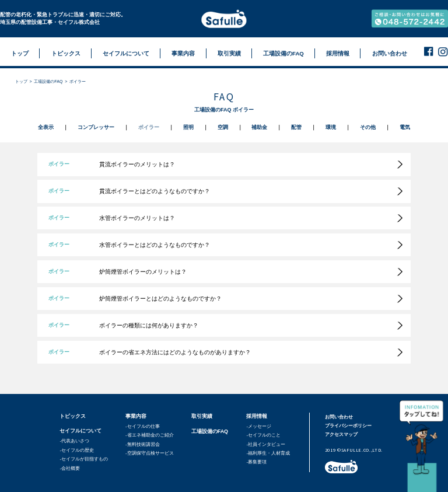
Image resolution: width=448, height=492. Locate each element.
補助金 (259, 127)
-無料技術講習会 (143, 444)
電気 (405, 127)
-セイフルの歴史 (77, 450)
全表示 (46, 127)
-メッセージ (259, 426)
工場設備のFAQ (48, 81)
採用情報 (257, 416)
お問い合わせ (339, 417)
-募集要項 (256, 462)
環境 (331, 127)
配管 (296, 127)
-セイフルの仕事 (143, 426)
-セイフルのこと (263, 435)
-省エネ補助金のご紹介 (150, 435)
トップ (21, 81)
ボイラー (149, 127)
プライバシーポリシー (348, 426)
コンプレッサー (96, 127)
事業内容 (136, 416)
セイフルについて (80, 431)
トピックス (73, 416)
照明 (188, 127)
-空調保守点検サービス (150, 453)
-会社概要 (70, 468)
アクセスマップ (341, 435)
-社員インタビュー (266, 444)
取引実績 (202, 416)
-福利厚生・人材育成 (268, 453)
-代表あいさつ (74, 441)
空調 (223, 127)
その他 (368, 127)
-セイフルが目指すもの (84, 459)
